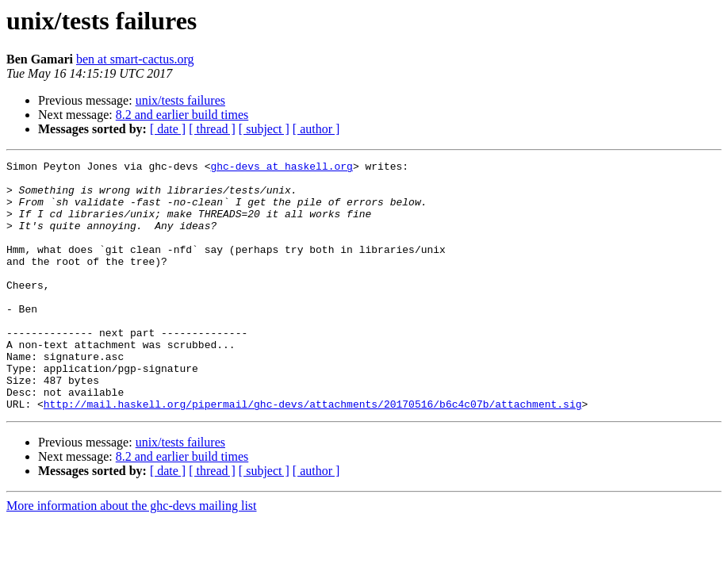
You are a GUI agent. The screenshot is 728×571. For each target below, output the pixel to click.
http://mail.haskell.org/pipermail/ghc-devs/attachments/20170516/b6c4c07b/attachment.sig (313, 454)
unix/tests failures (180, 100)
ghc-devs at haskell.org (281, 168)
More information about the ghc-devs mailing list (132, 556)
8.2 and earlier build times (182, 115)
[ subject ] (264, 129)
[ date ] (168, 129)
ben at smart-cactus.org (135, 59)
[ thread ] (212, 129)
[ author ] (316, 129)
